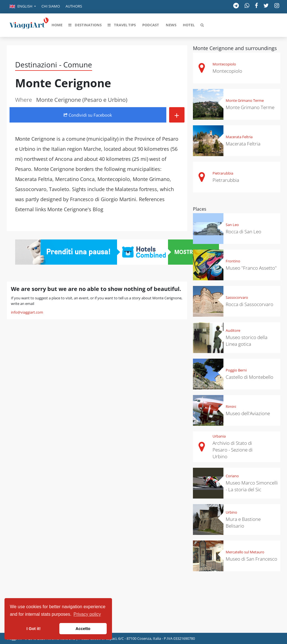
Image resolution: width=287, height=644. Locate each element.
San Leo (232, 225)
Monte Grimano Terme (245, 100)
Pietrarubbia (223, 173)
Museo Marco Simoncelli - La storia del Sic (252, 486)
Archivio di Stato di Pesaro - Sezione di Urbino (233, 450)
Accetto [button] (83, 629)
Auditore (233, 330)
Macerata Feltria (239, 137)
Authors (74, 6)
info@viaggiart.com (27, 312)
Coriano (232, 476)
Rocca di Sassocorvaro (249, 304)
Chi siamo (51, 6)
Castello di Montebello (249, 377)
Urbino (231, 512)
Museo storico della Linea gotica (247, 341)
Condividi (88, 115)
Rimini (231, 406)
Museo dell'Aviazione (248, 413)
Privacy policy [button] (87, 614)
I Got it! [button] (34, 629)
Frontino (233, 261)
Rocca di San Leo (243, 231)
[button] (23, 7)
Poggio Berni (236, 370)
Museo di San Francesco (251, 559)
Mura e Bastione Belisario (243, 522)
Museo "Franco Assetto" (251, 268)
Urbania (219, 436)
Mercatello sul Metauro (245, 552)
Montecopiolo (224, 64)
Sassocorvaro (237, 297)
